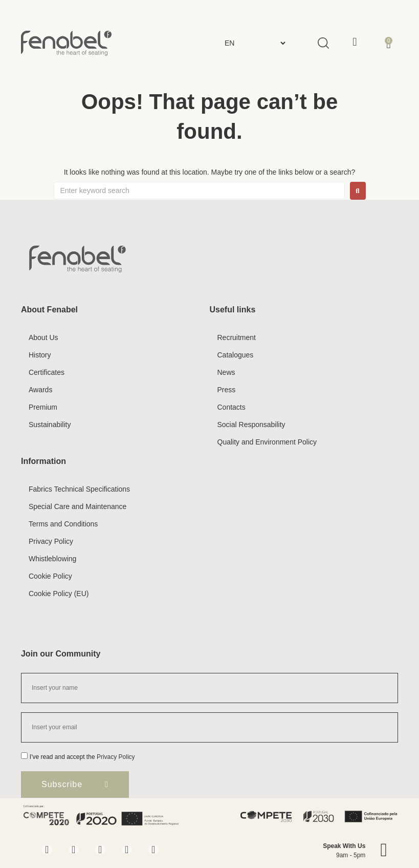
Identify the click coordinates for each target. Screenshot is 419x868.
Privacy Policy (116, 757)
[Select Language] (255, 43)
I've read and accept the (82, 757)
